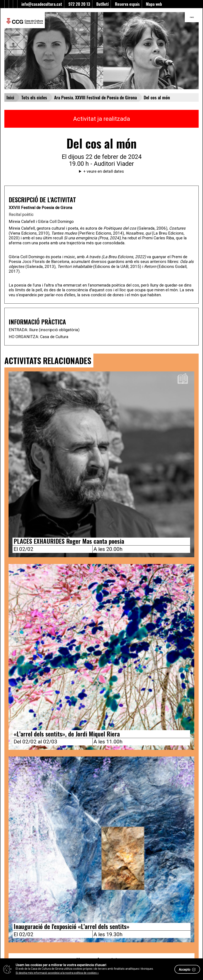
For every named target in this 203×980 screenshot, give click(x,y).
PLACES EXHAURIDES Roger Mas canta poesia (69, 541)
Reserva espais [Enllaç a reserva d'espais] (126, 4)
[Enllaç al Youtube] (11, 4)
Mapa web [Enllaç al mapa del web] (153, 4)
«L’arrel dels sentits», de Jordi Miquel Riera (67, 734)
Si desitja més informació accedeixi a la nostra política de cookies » (57, 973)
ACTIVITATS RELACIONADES (48, 360)
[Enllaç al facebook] (7, 4)
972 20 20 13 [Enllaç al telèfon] (78, 4)
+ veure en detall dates (104, 171)
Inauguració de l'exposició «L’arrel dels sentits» (72, 926)
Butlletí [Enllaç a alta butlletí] (101, 4)
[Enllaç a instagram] (15, 4)
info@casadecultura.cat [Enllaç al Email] (41, 4)
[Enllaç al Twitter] (2, 4)
